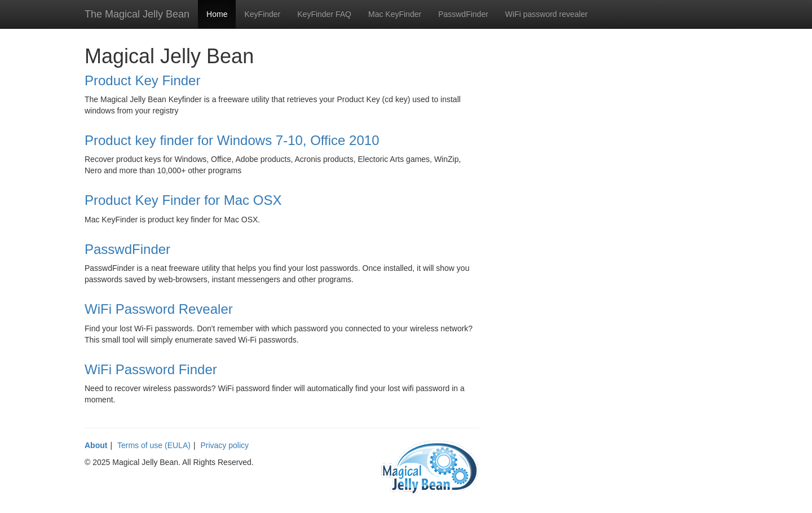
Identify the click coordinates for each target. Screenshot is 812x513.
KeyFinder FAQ (324, 14)
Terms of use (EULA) (154, 445)
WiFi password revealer (546, 14)
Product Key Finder (142, 80)
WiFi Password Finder (151, 369)
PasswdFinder (463, 14)
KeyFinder (262, 14)
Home (217, 14)
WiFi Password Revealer (159, 309)
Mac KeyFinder (395, 14)
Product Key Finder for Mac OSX (183, 200)
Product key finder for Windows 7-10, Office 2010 (232, 140)
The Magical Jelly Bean (137, 14)
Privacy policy (224, 445)
